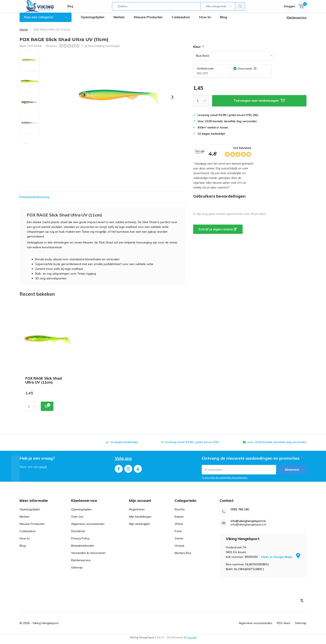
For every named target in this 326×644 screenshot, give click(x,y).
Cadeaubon (181, 20)
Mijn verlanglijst (139, 527)
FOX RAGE (35, 49)
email (43, 470)
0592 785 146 (240, 513)
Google (192, 640)
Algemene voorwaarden (88, 527)
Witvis (179, 527)
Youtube (138, 471)
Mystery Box (183, 556)
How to (205, 20)
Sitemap (77, 571)
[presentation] (172, 100)
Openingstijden (93, 20)
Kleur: (198, 50)
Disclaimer (78, 534)
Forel (178, 534)
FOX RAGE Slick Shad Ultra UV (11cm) (44, 383)
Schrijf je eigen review (218, 232)
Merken (119, 20)
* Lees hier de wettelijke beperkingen (225, 481)
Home (24, 33)
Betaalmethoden (83, 549)
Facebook (119, 471)
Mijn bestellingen (140, 520)
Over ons (77, 520)
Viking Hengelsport (46, 626)
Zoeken (240, 6)
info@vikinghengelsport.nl (248, 524)
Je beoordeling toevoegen (102, 49)
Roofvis (180, 512)
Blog (70, 6)
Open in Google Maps (281, 560)
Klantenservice (297, 21)
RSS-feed (283, 626)
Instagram (128, 471)
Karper (179, 520)
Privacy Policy (80, 541)
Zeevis (179, 541)
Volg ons (123, 461)
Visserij (179, 549)
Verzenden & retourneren (88, 556)
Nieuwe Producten (148, 20)
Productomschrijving (34, 200)
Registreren (137, 512)
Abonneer (292, 473)
